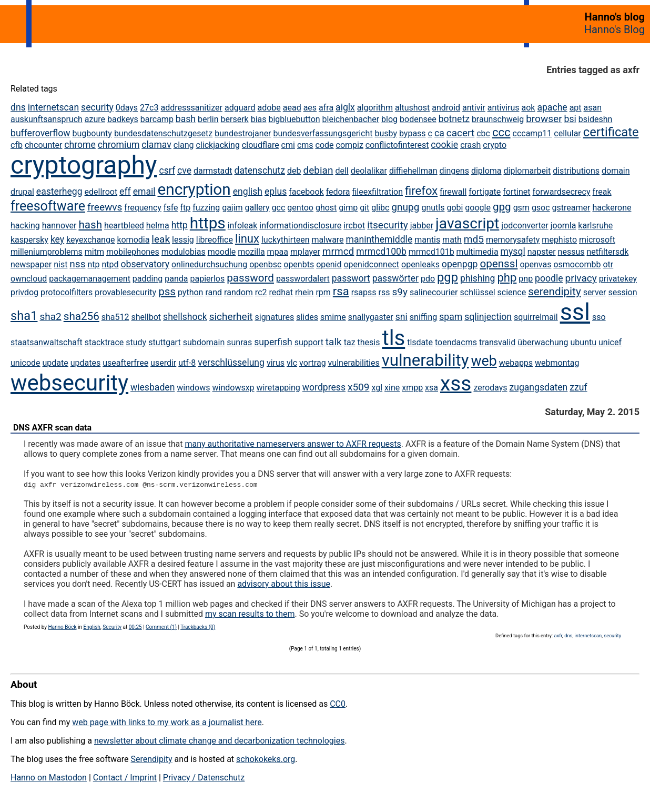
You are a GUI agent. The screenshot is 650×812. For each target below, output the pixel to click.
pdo (428, 279)
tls (393, 338)
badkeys (123, 119)
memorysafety (513, 240)
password (250, 278)
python (190, 292)
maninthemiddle (379, 239)
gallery (257, 208)
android (446, 108)
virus (276, 363)
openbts (299, 264)
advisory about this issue (284, 584)
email (144, 192)
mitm (94, 252)
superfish (273, 342)
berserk (235, 119)
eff (125, 192)
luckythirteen (286, 240)
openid (329, 264)
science (512, 292)
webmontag (557, 363)
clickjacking (218, 145)
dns (18, 107)
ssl (575, 312)
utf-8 (187, 363)
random (238, 292)
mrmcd (338, 251)
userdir (163, 363)
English (92, 627)
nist (60, 264)
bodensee (418, 119)
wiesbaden (153, 387)
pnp (526, 279)
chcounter (43, 145)
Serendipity (151, 759)
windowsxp (233, 388)
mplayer (305, 252)
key (57, 239)
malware (327, 240)
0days (127, 108)
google (478, 208)
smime (333, 317)
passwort (351, 278)
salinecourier (434, 292)
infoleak (243, 225)
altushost (412, 108)
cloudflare (261, 145)
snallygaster (371, 317)
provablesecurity (125, 292)
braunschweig (498, 119)
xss (456, 383)
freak (602, 192)
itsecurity (388, 225)
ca (439, 133)
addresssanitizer (191, 108)
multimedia (478, 252)
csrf (167, 171)
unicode (26, 363)
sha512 (115, 317)
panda (176, 279)
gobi (455, 208)
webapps (516, 363)
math (452, 240)
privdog (24, 292)
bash (186, 119)
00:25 (135, 627)
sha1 (24, 316)
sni (402, 317)
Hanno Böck (62, 627)
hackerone (612, 208)
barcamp (157, 119)
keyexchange (90, 240)
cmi (288, 145)
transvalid (497, 342)
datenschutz (260, 171)
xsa (431, 388)
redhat (281, 292)
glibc (380, 208)
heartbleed (124, 225)
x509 (359, 387)
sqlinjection (488, 317)
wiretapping (278, 388)
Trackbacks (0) (198, 627)
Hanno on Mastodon (49, 778)
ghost (326, 208)
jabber (422, 225)
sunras (239, 342)
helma (158, 225)
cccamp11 (532, 133)
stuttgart (165, 342)
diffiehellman (413, 171)
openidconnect (371, 264)
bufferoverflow (40, 133)
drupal (22, 192)
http (180, 225)
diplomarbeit (527, 171)
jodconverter (525, 225)
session (622, 292)
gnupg (405, 207)
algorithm (375, 108)
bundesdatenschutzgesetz (163, 133)
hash (90, 225)
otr (608, 264)
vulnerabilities (354, 363)
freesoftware (48, 206)
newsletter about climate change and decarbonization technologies (219, 741)
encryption (194, 189)
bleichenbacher (351, 119)
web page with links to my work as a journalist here (167, 722)
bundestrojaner (243, 133)
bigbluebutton (294, 119)
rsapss (364, 292)
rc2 (261, 292)
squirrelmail (536, 317)
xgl (377, 388)
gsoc (541, 208)
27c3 (149, 108)
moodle (222, 252)
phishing (478, 278)
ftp (185, 208)
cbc (483, 133)
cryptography (84, 165)
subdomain (204, 342)
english (248, 192)
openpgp (460, 264)
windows (193, 388)
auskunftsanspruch (47, 119)
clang (184, 145)
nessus (571, 252)
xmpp (412, 388)
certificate (611, 132)
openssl (499, 264)
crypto (495, 145)
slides (307, 317)
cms (305, 145)
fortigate (485, 192)
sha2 (50, 317)
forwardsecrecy (561, 192)
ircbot (354, 225)
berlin (208, 119)
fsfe (171, 208)
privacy (581, 278)
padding (148, 279)
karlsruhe (595, 225)
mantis (427, 240)
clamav (156, 145)
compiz (350, 145)
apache (552, 107)
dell (342, 171)
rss (384, 292)
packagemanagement (90, 279)
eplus (276, 192)
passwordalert (303, 279)
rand (214, 292)
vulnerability (425, 360)
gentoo (300, 208)
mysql (513, 252)
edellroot (101, 192)
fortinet (516, 192)
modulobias (184, 252)
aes (310, 108)
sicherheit (231, 317)
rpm (323, 292)
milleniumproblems (47, 252)
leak (161, 239)
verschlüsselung (231, 363)
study (136, 342)
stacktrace (104, 342)
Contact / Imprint (125, 778)
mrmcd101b (431, 252)
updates (86, 363)
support (309, 342)
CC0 (338, 704)
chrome (80, 145)
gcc (279, 208)
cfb (17, 145)
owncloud (29, 279)
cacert (461, 133)
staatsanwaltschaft (47, 342)
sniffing (423, 317)
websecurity (69, 383)
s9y (400, 292)
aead (292, 108)
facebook (306, 192)
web (484, 361)
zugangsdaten (538, 387)
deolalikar (369, 171)
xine (392, 388)
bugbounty (92, 133)
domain (616, 171)
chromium (119, 145)
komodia (133, 240)
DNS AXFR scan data (52, 428)
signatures (274, 317)
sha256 (82, 316)
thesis (369, 342)
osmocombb (577, 264)
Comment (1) (161, 627)
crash (470, 145)
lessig (183, 240)
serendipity (554, 292)
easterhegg (59, 192)
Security (112, 627)
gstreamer (571, 208)
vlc (292, 363)
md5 (474, 239)
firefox (421, 191)
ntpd (110, 264)
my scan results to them (250, 614)
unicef (610, 342)
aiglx (345, 107)
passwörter (395, 278)
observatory (145, 264)
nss (77, 264)
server (595, 292)
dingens (454, 171)
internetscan (53, 107)
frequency (143, 208)
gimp (348, 208)
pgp (448, 277)
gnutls (433, 208)
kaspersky (29, 240)
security (97, 107)
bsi (570, 119)
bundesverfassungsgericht (323, 133)
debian (318, 170)
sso (599, 317)
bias (259, 119)
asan (593, 108)
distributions (576, 171)
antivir (474, 108)
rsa (341, 291)
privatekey (618, 279)
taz (350, 342)
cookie (444, 145)
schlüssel (478, 292)
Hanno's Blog (615, 29)
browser (544, 119)
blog (389, 119)
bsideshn (596, 119)
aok (529, 108)
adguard (240, 108)
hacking (25, 225)
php (507, 278)
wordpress (324, 387)
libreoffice (215, 240)
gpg (502, 207)
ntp (93, 264)
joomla (563, 225)
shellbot (146, 317)
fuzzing (206, 208)
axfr (558, 635)
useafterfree (125, 363)
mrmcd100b (381, 252)
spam (451, 317)
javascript (467, 223)
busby (386, 133)
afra (326, 108)
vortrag (313, 363)
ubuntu (584, 342)
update (55, 363)
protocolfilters (67, 292)
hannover (59, 225)
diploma (486, 171)
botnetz (454, 119)
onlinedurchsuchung (209, 264)
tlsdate (420, 342)
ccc (501, 132)
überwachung (543, 342)
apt (576, 108)
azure (95, 119)
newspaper (31, 264)
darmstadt (213, 171)
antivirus (504, 108)
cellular (567, 133)
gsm (521, 208)
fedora (338, 192)
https (208, 223)
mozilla (251, 252)
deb (294, 171)
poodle (549, 278)
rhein (304, 292)
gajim (232, 208)
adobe (269, 108)
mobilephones (133, 252)
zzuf (578, 387)
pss (167, 292)
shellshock (185, 317)
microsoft (597, 240)
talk (334, 342)
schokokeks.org (266, 759)
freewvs (105, 207)
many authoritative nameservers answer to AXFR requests (293, 444)
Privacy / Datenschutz (204, 778)
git (364, 208)
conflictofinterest (397, 145)
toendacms (456, 342)
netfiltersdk (607, 252)
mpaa (278, 252)
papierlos (207, 279)
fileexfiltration (377, 192)
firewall (453, 192)
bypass (413, 133)
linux (247, 239)
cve (184, 171)
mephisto (559, 240)
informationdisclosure (300, 225)
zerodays (490, 388)
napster (542, 252)
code (325, 145)
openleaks (420, 264)
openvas (535, 264)
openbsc (265, 264)
